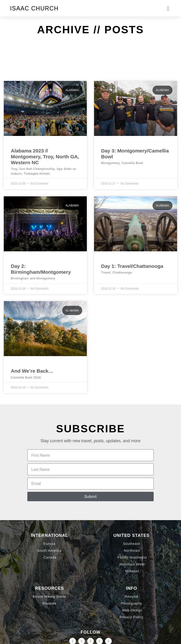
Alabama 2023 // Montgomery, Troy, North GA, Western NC (45, 157)
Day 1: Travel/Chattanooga (132, 266)
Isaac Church (34, 8)
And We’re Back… (32, 371)
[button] (168, 8)
